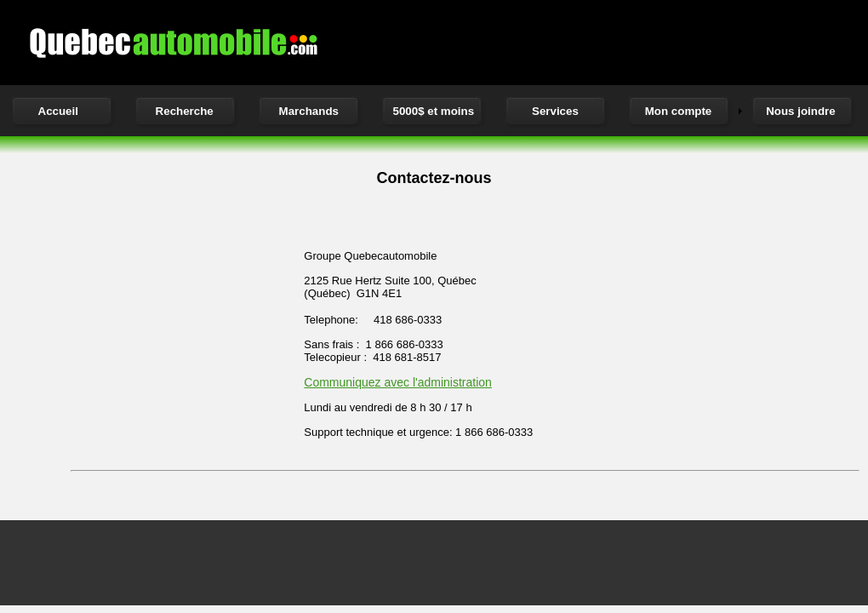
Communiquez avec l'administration (398, 382)
